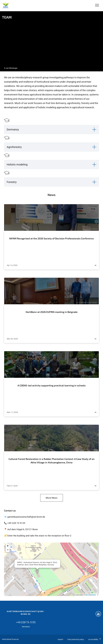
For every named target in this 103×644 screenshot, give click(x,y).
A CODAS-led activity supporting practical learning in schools (52, 385)
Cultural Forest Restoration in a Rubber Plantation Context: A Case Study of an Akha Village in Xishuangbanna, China (52, 461)
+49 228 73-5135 (26, 622)
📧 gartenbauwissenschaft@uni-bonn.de (25, 517)
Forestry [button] (12, 182)
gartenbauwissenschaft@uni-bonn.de (26, 613)
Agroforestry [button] (14, 147)
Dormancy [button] (13, 129)
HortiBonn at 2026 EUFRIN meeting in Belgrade (52, 312)
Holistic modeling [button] (17, 165)
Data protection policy (76, 639)
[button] (37, 572)
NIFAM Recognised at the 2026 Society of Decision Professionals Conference (51, 238)
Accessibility (95, 639)
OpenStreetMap (92, 595)
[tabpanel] (51, 41)
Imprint (60, 639)
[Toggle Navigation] (97, 5)
